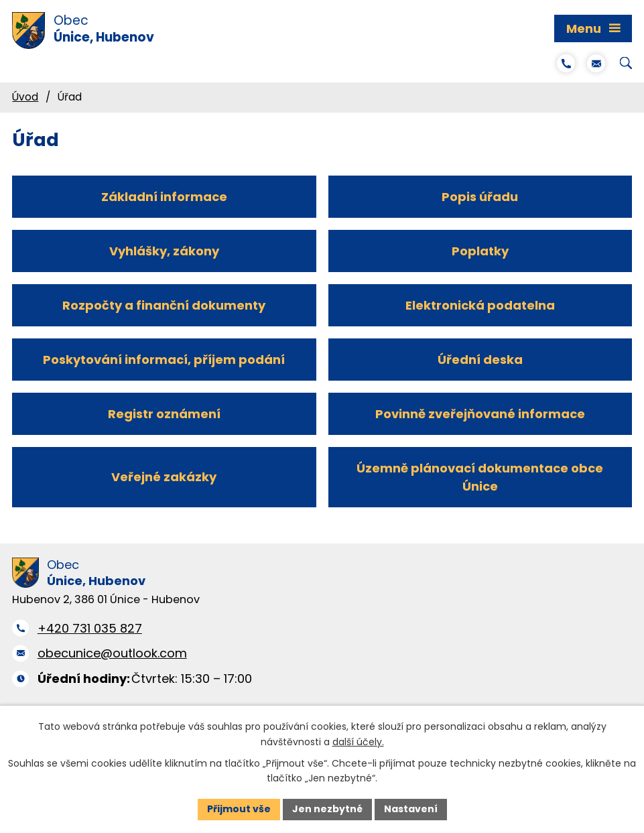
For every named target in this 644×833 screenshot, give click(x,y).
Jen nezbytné (327, 809)
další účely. (358, 742)
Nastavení (411, 809)
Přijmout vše (239, 809)
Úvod (25, 97)
